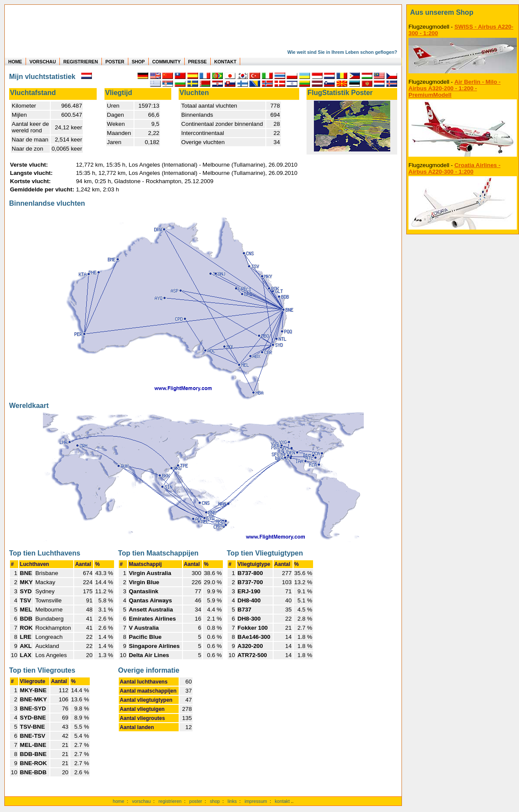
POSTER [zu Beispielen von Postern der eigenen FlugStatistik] (115, 62)
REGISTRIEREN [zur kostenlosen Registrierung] (81, 62)
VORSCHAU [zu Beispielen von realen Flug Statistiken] (43, 62)
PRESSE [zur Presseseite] (197, 62)
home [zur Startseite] (119, 801)
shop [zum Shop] (215, 801)
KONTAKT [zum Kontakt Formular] (225, 62)
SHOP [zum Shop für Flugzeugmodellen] (138, 62)
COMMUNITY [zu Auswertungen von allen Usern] (166, 62)
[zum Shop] (463, 13)
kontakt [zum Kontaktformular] (282, 801)
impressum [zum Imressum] (256, 801)
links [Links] (232, 801)
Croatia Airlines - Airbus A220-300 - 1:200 (454, 168)
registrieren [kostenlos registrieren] (170, 801)
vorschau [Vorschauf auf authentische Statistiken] (141, 801)
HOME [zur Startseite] (15, 62)
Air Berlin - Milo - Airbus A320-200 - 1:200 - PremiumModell (455, 88)
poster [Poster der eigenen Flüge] (196, 801)
